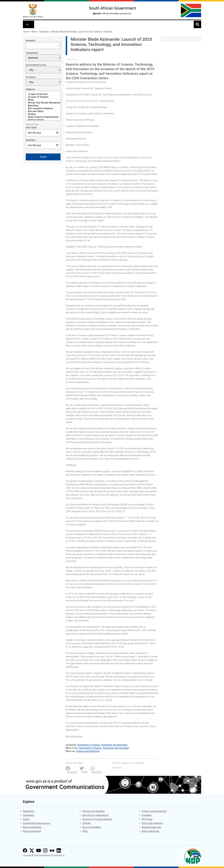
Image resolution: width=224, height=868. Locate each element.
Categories (32, 53)
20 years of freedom (43, 97)
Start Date (31, 128)
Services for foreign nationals (97, 819)
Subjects (30, 89)
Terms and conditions (152, 823)
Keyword (30, 41)
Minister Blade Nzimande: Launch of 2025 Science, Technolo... (82, 32)
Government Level (36, 65)
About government (32, 831)
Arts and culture (43, 111)
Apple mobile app (150, 831)
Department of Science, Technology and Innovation (102, 745)
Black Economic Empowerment (43, 117)
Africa (43, 100)
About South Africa (32, 827)
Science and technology (88, 751)
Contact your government (154, 811)
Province (31, 77)
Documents (29, 815)
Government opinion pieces (36, 823)
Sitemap (86, 823)
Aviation (43, 114)
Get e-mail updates (92, 827)
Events (26, 819)
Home (26, 32)
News (34, 32)
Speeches (44, 32)
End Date (30, 140)
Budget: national (43, 120)
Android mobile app (151, 827)
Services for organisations (95, 815)
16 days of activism (43, 94)
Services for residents (93, 811)
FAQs (85, 831)
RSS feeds (147, 819)
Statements (29, 811)
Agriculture (43, 106)
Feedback (147, 815)
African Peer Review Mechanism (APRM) (43, 103)
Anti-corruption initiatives (43, 108)
